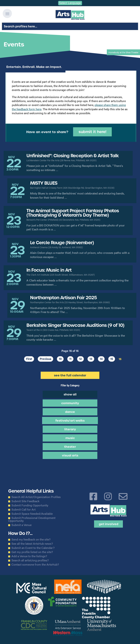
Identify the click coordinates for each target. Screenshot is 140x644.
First (29, 359)
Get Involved (109, 524)
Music (70, 438)
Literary (70, 429)
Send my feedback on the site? (31, 539)
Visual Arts (70, 455)
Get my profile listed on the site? (32, 552)
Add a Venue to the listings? (29, 556)
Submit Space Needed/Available (32, 514)
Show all (70, 394)
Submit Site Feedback (25, 501)
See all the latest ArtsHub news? (32, 544)
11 (70, 359)
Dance (70, 412)
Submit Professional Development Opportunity (32, 519)
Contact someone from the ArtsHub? (35, 564)
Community (70, 403)
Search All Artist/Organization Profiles (36, 497)
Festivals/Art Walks (70, 420)
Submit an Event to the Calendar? (33, 548)
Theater (70, 447)
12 (80, 359)
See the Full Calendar (70, 375)
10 (60, 359)
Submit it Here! (92, 132)
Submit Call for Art (24, 509)
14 (101, 359)
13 (91, 359)
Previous (45, 359)
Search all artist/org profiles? (30, 560)
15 (112, 359)
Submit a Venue (22, 525)
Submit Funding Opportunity (30, 505)
